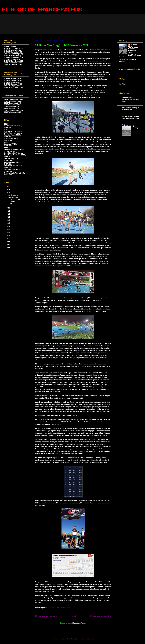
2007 (9, 247)
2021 (9, 193)
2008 (9, 244)
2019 (9, 211)
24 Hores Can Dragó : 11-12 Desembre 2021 (62, 45)
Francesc (134, 44)
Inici (74, 616)
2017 (9, 217)
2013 (9, 229)
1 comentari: (66, 608)
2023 (9, 190)
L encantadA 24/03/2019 (130, 118)
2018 (9, 214)
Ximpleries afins (128, 110)
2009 (9, 241)
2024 (9, 186)
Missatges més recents (46, 616)
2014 (9, 226)
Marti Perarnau (128, 97)
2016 (9, 220)
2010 (9, 238)
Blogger (92, 639)
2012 (9, 232)
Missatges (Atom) (79, 623)
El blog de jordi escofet (131, 116)
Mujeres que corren (129, 125)
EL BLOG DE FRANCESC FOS (42, 10)
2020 (9, 208)
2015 (9, 223)
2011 (9, 235)
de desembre (13, 195)
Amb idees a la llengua (130, 108)
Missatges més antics (101, 616)
